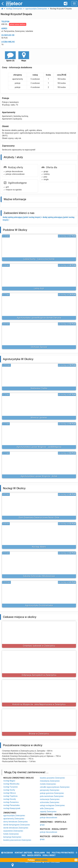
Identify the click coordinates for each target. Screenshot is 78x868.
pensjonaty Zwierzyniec (50, 790)
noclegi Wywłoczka (11, 784)
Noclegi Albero (39, 547)
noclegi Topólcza (10, 796)
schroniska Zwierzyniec (50, 802)
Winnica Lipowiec (39, 418)
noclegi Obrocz (10, 793)
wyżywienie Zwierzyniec (13, 831)
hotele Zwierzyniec (11, 834)
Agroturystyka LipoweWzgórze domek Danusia (39, 318)
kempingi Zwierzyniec (12, 837)
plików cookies (41, 860)
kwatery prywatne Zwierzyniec (52, 778)
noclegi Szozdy (10, 799)
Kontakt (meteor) (24, 853)
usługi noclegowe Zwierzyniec (52, 805)
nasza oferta (34, 855)
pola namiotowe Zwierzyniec (52, 796)
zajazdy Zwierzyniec (48, 812)
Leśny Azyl (39, 288)
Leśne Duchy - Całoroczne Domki (39, 259)
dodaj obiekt (49, 855)
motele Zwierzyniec (48, 784)
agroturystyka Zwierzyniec (14, 816)
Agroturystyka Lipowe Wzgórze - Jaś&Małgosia (39, 447)
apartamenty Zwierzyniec (14, 819)
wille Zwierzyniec (47, 808)
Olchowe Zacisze (39, 347)
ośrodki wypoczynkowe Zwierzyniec (55, 787)
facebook (7, 853)
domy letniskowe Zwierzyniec (16, 822)
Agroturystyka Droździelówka (39, 605)
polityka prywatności (63, 853)
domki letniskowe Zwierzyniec (16, 828)
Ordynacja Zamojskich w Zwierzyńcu (39, 675)
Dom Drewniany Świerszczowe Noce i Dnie (39, 518)
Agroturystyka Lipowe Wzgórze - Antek (39, 476)
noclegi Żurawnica (11, 802)
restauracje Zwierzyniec (50, 799)
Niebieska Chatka (39, 388)
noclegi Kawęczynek (12, 808)
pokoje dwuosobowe (49, 818)
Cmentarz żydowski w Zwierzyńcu (39, 646)
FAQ (48, 853)
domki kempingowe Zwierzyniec (17, 825)
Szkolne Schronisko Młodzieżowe (39, 576)
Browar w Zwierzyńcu (39, 734)
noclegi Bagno (9, 781)
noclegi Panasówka (11, 805)
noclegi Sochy (9, 790)
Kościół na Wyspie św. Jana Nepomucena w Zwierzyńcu (39, 704)
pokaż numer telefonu (18, 24)
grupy (42, 825)
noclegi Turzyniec (11, 787)
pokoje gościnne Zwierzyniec (52, 793)
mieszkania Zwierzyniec (50, 781)
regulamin (39, 853)
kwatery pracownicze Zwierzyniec (17, 840)
